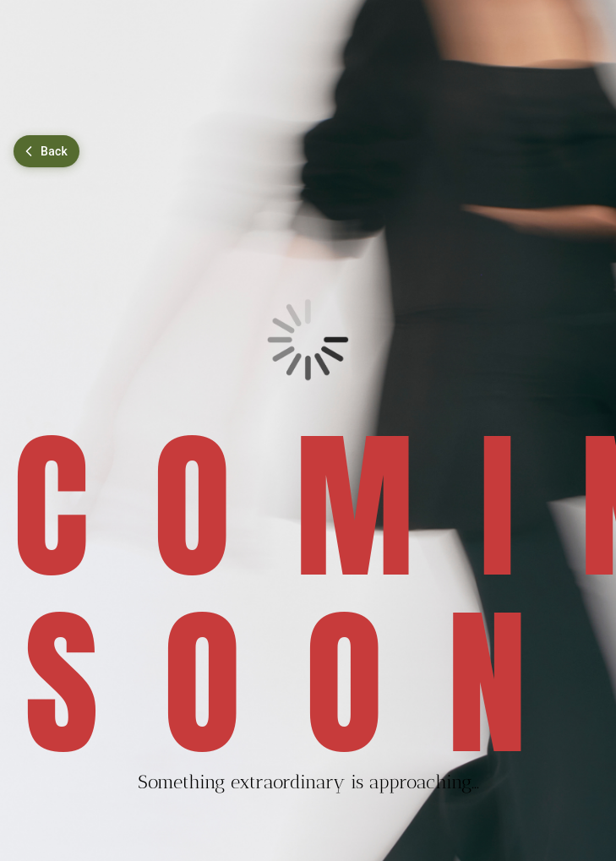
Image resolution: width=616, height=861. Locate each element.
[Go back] (46, 151)
